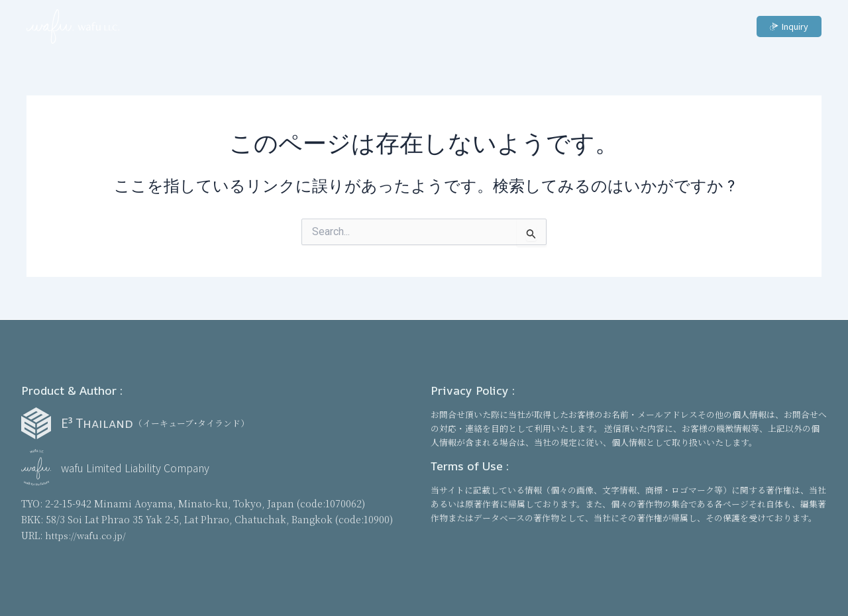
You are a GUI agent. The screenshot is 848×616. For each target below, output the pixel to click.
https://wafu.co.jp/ (87, 535)
